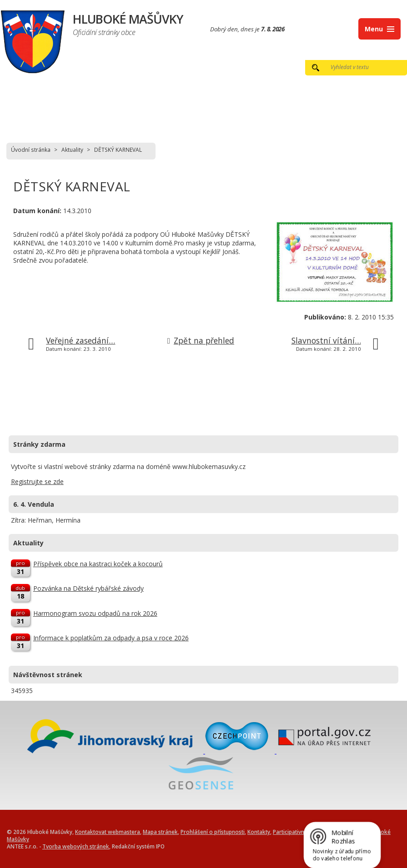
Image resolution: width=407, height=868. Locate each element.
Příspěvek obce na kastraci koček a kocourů (98, 564)
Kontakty (259, 832)
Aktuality (72, 150)
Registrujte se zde (37, 481)
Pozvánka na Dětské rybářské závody (88, 588)
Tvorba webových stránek (76, 846)
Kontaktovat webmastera (108, 832)
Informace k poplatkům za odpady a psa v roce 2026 (111, 638)
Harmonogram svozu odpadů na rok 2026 (95, 613)
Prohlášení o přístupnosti (213, 832)
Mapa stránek (160, 832)
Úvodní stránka (31, 150)
